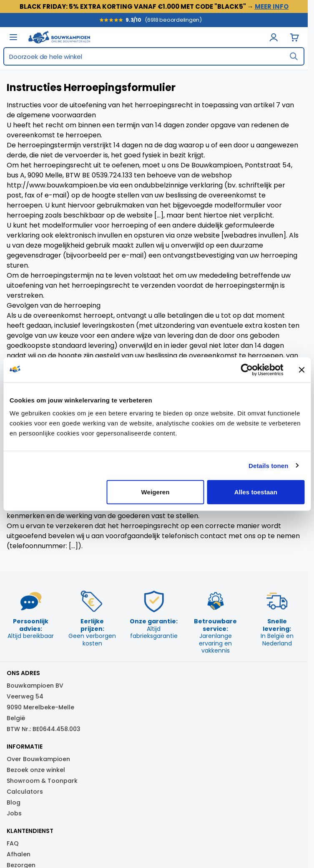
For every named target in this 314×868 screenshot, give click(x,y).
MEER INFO (272, 6)
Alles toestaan (256, 492)
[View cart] (294, 37)
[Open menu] (13, 37)
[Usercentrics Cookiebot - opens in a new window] (247, 369)
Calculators (25, 792)
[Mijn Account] (274, 37)
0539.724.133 (112, 175)
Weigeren (156, 492)
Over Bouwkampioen (38, 759)
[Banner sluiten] (301, 369)
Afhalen (19, 854)
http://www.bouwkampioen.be (57, 185)
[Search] (294, 56)
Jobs (14, 813)
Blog (14, 802)
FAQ (13, 843)
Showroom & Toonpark (42, 781)
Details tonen (268, 465)
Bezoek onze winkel (36, 770)
